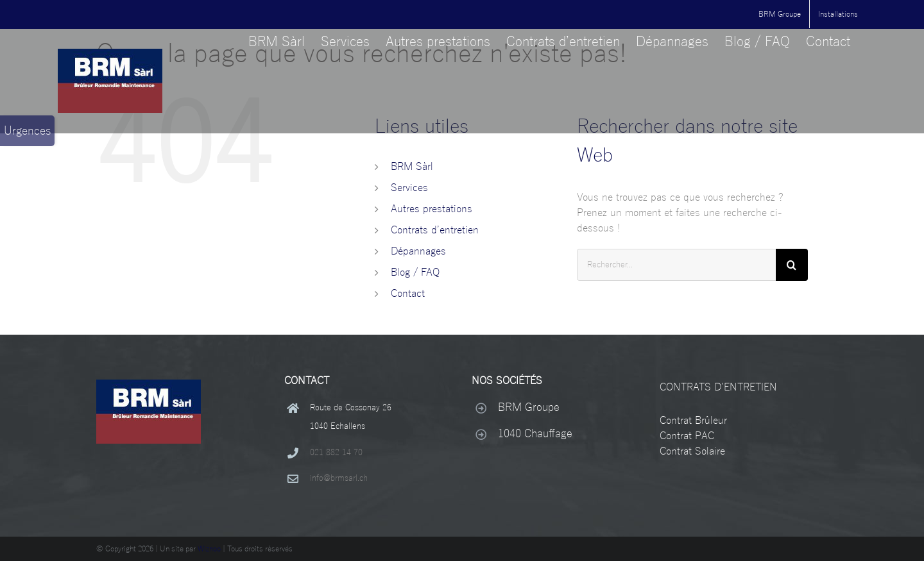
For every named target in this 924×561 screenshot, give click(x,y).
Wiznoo (209, 549)
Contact (408, 294)
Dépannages (418, 251)
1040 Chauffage (535, 434)
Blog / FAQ (415, 272)
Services (409, 188)
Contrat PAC (687, 436)
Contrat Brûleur (693, 421)
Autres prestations (432, 209)
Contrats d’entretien (435, 230)
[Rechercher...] (676, 265)
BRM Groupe (529, 407)
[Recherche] (792, 265)
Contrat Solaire (692, 451)
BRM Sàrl (412, 167)
